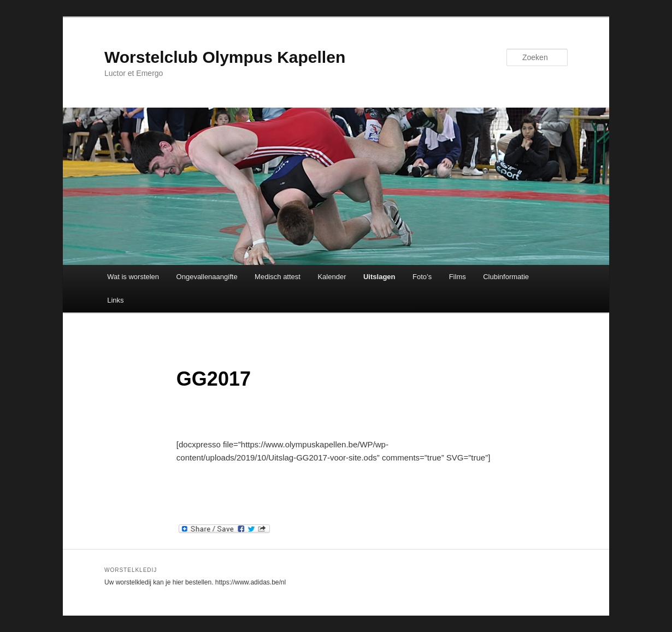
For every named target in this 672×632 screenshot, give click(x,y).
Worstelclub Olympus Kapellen (225, 57)
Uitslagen (379, 277)
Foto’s (422, 277)
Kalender (332, 277)
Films (458, 277)
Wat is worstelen (133, 277)
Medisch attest (278, 277)
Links (115, 300)
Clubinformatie (506, 277)
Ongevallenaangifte (207, 277)
